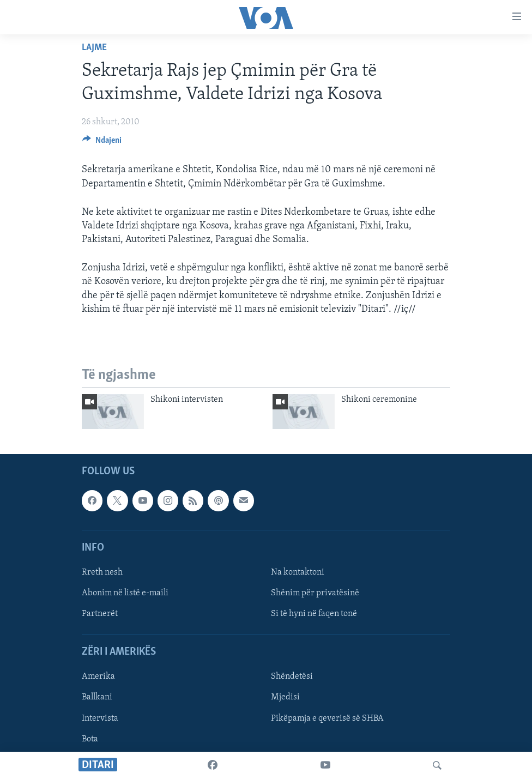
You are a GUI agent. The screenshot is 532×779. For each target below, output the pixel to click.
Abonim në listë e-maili (125, 593)
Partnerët (100, 614)
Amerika (98, 677)
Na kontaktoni (298, 572)
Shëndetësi (292, 677)
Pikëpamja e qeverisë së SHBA (327, 718)
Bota (90, 739)
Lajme (94, 48)
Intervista (100, 718)
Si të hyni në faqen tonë (314, 614)
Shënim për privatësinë (315, 593)
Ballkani (97, 698)
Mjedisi (285, 698)
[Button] (102, 143)
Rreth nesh (102, 572)
